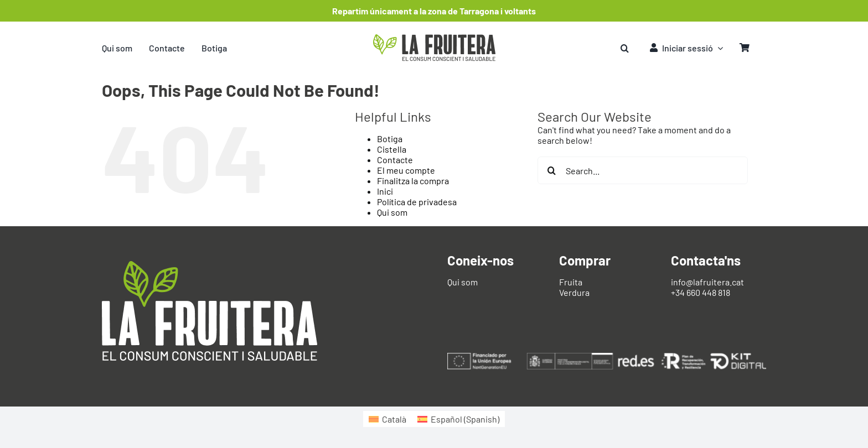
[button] (625, 48)
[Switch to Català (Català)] (387, 419)
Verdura (574, 292)
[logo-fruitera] (434, 38)
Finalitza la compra (413, 181)
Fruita (571, 282)
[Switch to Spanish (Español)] (458, 419)
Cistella (392, 149)
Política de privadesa (417, 202)
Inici (385, 191)
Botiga (390, 139)
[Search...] (643, 170)
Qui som (392, 212)
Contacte (395, 160)
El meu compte (406, 170)
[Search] (551, 170)
